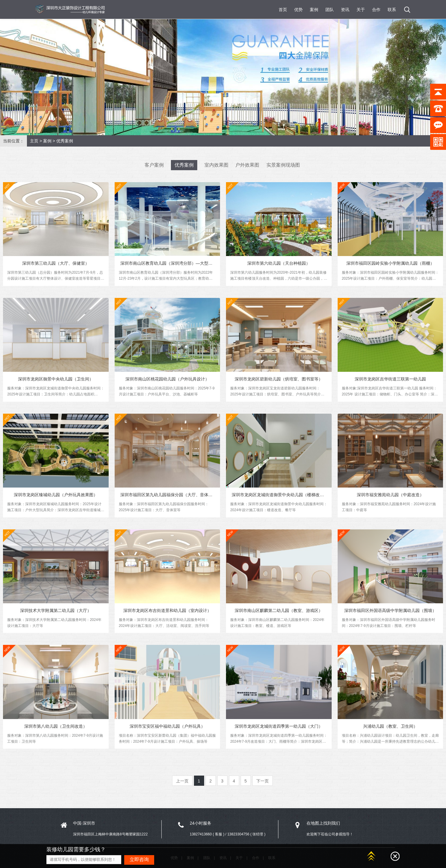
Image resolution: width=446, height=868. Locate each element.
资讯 (345, 10)
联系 (392, 10)
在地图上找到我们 (323, 826)
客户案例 (154, 165)
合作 (376, 10)
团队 (330, 10)
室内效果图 (216, 165)
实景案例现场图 (283, 165)
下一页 (263, 784)
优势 (298, 10)
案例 (314, 10)
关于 (361, 10)
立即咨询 (139, 859)
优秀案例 (65, 141)
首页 (283, 10)
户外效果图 (247, 165)
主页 (34, 141)
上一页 (182, 784)
